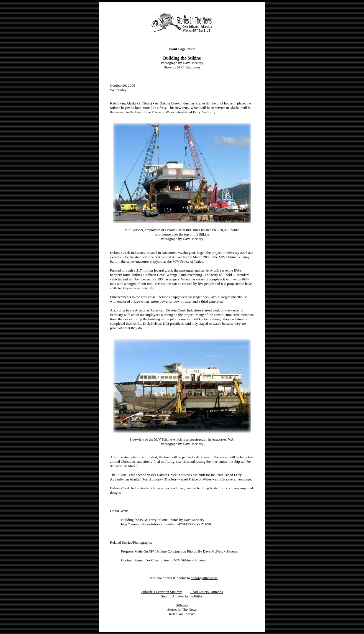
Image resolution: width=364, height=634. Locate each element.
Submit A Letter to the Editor (182, 596)
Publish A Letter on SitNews (162, 592)
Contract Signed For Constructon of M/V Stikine (156, 560)
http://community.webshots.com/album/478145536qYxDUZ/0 (166, 524)
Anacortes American (150, 310)
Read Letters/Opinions (207, 592)
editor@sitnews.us (204, 578)
